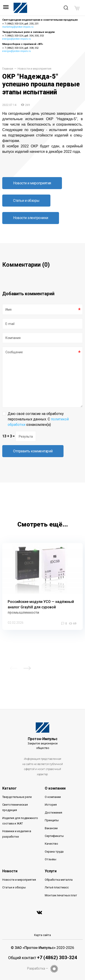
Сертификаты (54, 836)
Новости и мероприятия (34, 69)
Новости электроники (31, 218)
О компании (55, 788)
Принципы (52, 820)
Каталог (9, 788)
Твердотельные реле (17, 797)
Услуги (51, 871)
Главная (8, 69)
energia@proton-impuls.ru (17, 39)
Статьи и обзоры (26, 201)
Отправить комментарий (33, 451)
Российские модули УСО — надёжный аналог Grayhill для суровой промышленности (41, 607)
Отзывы (51, 859)
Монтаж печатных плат (61, 895)
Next (27, 668)
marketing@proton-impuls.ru (18, 27)
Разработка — (38, 968)
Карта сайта (42, 935)
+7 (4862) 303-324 (57, 958)
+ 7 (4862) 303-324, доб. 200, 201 (20, 24)
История (51, 805)
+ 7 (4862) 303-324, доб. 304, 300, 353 (23, 36)
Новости (10, 871)
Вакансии (51, 828)
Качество (51, 844)
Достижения (53, 813)
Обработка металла (59, 880)
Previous (14, 668)
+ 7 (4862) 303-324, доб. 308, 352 (20, 48)
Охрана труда (54, 852)
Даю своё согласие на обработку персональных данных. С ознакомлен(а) (38, 419)
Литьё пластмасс (57, 887)
